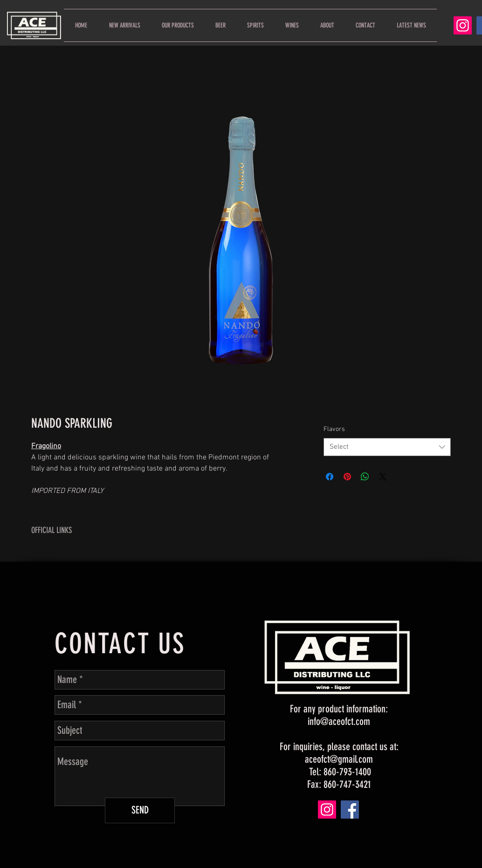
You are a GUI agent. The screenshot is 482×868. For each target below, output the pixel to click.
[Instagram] (463, 25)
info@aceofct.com (339, 721)
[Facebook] (350, 810)
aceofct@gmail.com (339, 759)
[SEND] (140, 810)
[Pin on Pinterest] (347, 477)
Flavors (334, 429)
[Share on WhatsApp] (365, 477)
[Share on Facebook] (330, 477)
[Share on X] (383, 477)
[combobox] (387, 447)
